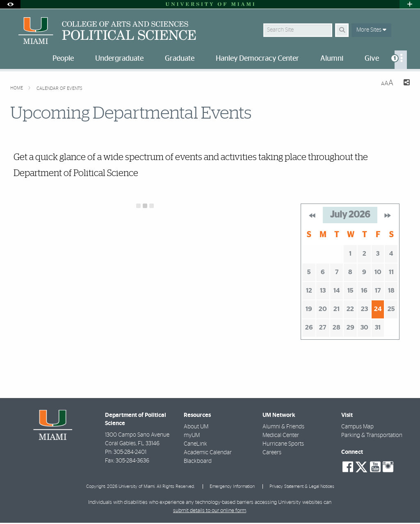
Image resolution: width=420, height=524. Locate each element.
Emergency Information (232, 486)
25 (391, 309)
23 (364, 309)
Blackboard (198, 461)
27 (323, 327)
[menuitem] (401, 60)
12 (309, 291)
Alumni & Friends (283, 427)
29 (350, 327)
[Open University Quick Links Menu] (410, 4)
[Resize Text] (387, 83)
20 (323, 309)
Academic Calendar (208, 453)
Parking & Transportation (372, 435)
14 (337, 291)
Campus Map (357, 427)
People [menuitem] (63, 59)
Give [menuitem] (372, 59)
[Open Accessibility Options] (10, 4)
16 (364, 291)
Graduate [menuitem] (180, 59)
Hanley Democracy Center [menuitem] (257, 59)
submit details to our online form (210, 511)
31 (378, 327)
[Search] (342, 30)
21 (337, 309)
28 (337, 327)
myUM (192, 435)
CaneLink (195, 444)
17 (378, 291)
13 (323, 291)
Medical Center (281, 435)
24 (378, 309)
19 (309, 309)
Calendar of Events (59, 88)
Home (17, 88)
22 (350, 309)
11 (391, 272)
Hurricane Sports (283, 444)
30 (364, 327)
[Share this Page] (405, 84)
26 (309, 327)
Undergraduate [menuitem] (119, 59)
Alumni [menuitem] (332, 59)
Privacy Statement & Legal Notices (302, 486)
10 (378, 272)
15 (350, 291)
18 (391, 291)
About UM (196, 427)
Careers (272, 453)
